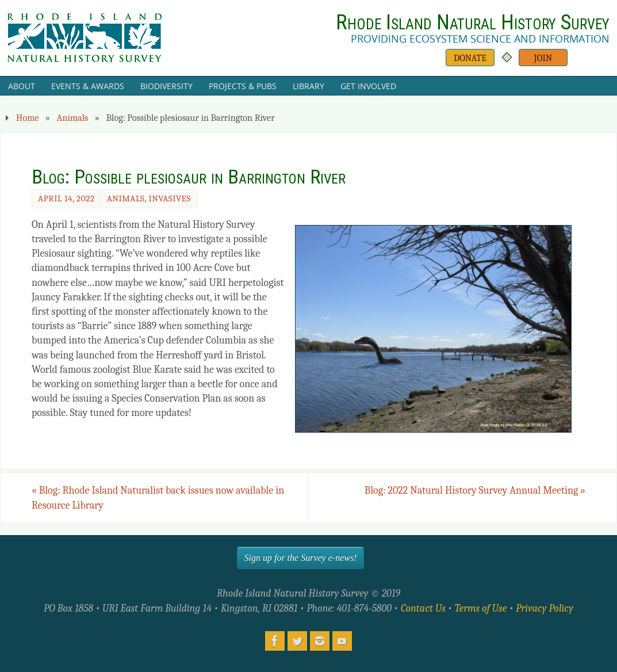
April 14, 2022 (66, 198)
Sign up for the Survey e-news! (301, 558)
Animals (73, 118)
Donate (470, 58)
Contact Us (423, 608)
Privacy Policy (545, 608)
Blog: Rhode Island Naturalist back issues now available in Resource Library (158, 498)
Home (27, 118)
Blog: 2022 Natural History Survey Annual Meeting (475, 490)
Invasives (169, 198)
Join (543, 58)
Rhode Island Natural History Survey (473, 22)
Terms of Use (481, 608)
